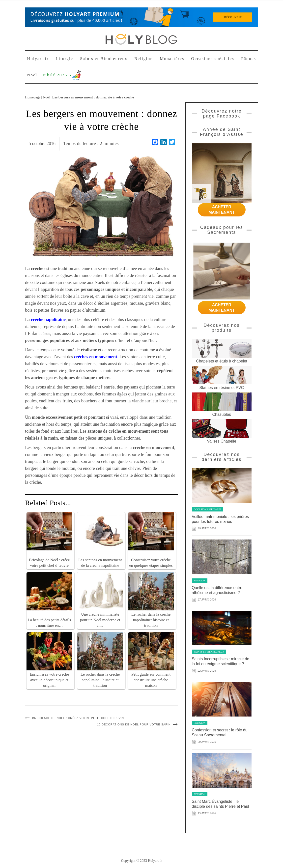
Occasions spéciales (212, 59)
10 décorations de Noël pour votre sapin (134, 724)
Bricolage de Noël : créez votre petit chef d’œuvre (79, 718)
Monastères (172, 59)
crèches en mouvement (96, 357)
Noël (32, 75)
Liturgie (64, 59)
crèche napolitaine (48, 320)
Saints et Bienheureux (104, 59)
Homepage (33, 97)
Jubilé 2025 (57, 75)
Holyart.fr (38, 59)
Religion (144, 59)
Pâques (249, 59)
